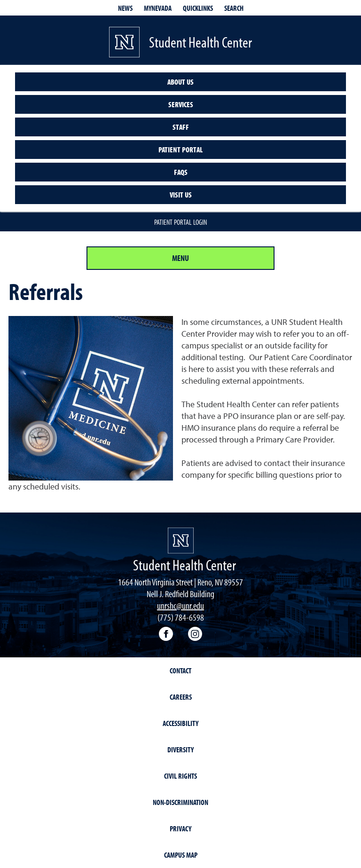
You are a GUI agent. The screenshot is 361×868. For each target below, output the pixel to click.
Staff (181, 127)
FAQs (181, 172)
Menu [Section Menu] (180, 258)
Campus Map (181, 855)
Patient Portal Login (180, 222)
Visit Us (181, 195)
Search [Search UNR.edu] (234, 8)
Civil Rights (180, 776)
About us (180, 82)
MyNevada (158, 8)
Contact (180, 671)
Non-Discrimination (180, 802)
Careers (181, 697)
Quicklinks (198, 8)
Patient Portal (180, 150)
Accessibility (180, 723)
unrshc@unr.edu (180, 605)
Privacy (180, 829)
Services (181, 104)
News (125, 8)
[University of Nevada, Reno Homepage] (181, 541)
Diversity (180, 750)
